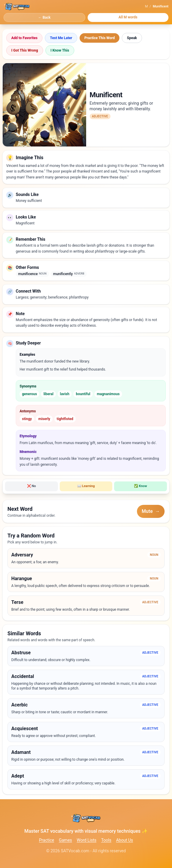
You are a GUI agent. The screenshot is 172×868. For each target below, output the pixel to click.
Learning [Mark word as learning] (86, 486)
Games (65, 840)
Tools (106, 840)
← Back (44, 17)
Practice (46, 840)
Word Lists (86, 840)
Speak (132, 38)
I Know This (60, 50)
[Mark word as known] (141, 486)
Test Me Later (61, 38)
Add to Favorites (24, 38)
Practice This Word (100, 38)
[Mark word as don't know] (31, 486)
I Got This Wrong (25, 50)
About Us (125, 840)
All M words (128, 17)
